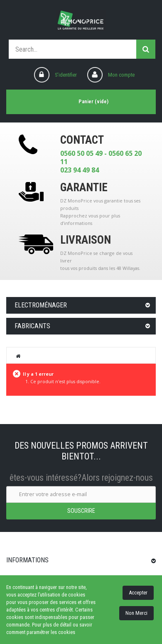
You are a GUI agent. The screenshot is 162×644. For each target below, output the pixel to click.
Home (18, 356)
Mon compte (121, 75)
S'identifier (66, 75)
